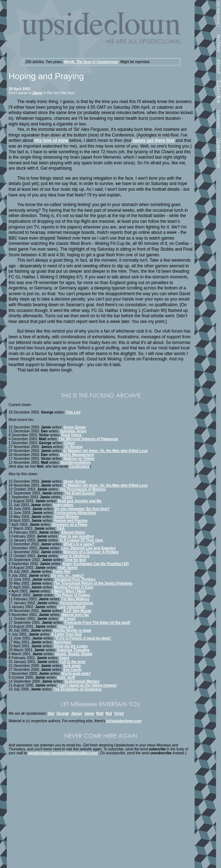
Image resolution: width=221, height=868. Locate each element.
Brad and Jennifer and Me (80, 501)
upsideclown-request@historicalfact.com (63, 753)
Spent (64, 658)
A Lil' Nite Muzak (77, 611)
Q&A (61, 528)
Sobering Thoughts (73, 650)
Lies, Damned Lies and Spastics (89, 548)
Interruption (63, 505)
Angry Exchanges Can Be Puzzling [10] (96, 564)
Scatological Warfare (82, 681)
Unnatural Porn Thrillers (75, 579)
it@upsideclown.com (124, 721)
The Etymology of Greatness (77, 689)
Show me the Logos (71, 646)
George (63, 713)
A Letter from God (67, 634)
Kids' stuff (66, 677)
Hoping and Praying (71, 521)
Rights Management (77, 455)
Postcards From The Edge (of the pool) (97, 623)
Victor (119, 713)
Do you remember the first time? (82, 509)
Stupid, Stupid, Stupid (74, 654)
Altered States (73, 532)
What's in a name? (79, 544)
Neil (109, 713)
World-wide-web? (76, 674)
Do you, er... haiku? (68, 576)
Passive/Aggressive (76, 603)
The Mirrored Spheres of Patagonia (88, 439)
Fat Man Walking (75, 599)
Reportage (62, 642)
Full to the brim (72, 662)
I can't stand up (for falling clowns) (87, 685)
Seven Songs (74, 427)
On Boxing (73, 447)
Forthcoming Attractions (75, 513)
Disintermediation (76, 463)
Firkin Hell (62, 572)
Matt (100, 713)
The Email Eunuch (80, 493)
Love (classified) (71, 607)
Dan (51, 713)
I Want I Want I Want (69, 591)
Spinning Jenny (73, 431)
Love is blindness (75, 556)
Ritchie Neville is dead (72, 630)
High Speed (68, 568)
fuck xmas (72, 666)
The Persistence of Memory (83, 489)
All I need (67, 619)
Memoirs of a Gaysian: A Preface (91, 552)
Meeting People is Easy (74, 587)
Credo (68, 497)
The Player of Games (73, 595)
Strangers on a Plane (69, 525)
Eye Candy (72, 670)
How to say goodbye (77, 536)
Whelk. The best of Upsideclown (91, 62)
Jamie (37, 93)
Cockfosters (80, 466)
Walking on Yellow (79, 459)
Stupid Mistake (66, 517)
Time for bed (75, 560)
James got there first (153, 140)
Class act (66, 626)
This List (73, 412)
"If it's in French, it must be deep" (83, 638)
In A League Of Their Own (81, 540)
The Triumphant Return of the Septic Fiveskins (93, 583)
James (77, 713)
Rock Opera (71, 435)
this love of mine (51, 140)
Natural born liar (75, 615)
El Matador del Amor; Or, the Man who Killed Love (105, 451)
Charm (70, 443)
